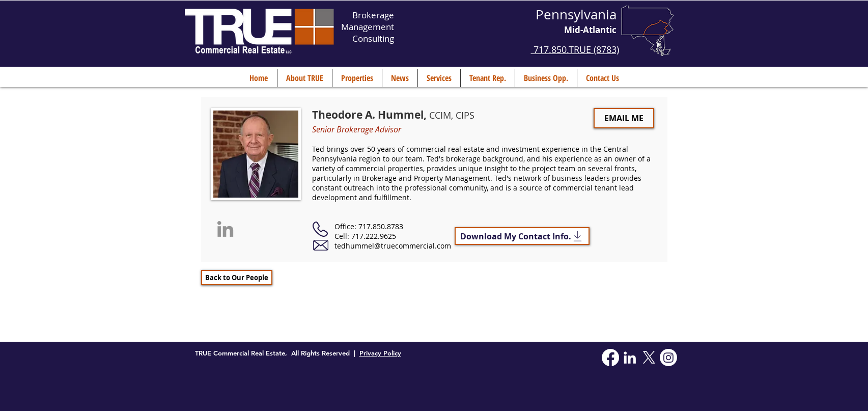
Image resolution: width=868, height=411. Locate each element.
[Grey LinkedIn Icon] (225, 229)
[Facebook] (610, 358)
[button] (305, 78)
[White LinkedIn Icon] (630, 358)
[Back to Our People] (237, 278)
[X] (649, 358)
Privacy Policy (380, 353)
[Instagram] (668, 358)
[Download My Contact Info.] (522, 236)
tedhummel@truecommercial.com (393, 246)
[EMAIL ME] (624, 118)
